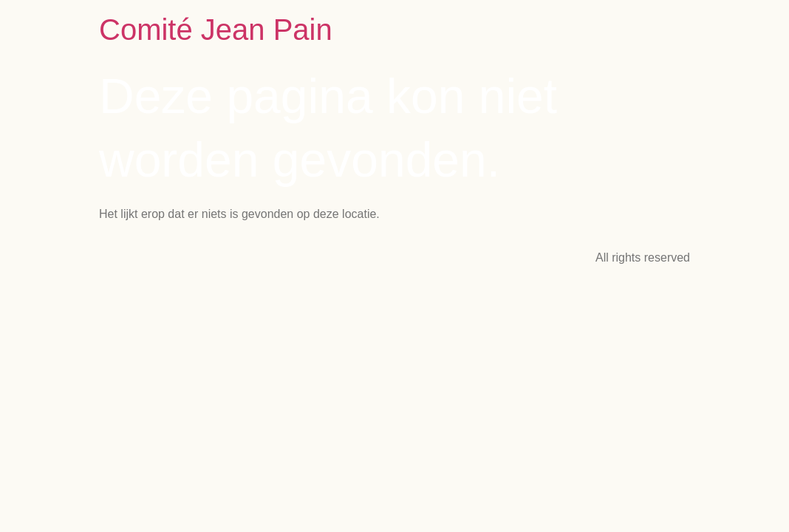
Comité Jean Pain (216, 30)
